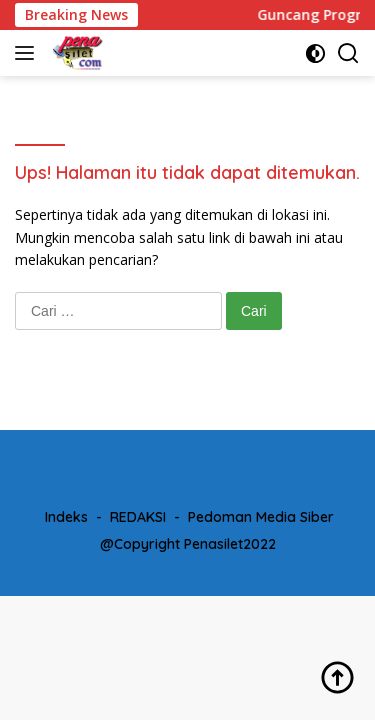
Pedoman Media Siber (261, 517)
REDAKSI (138, 517)
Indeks (66, 517)
